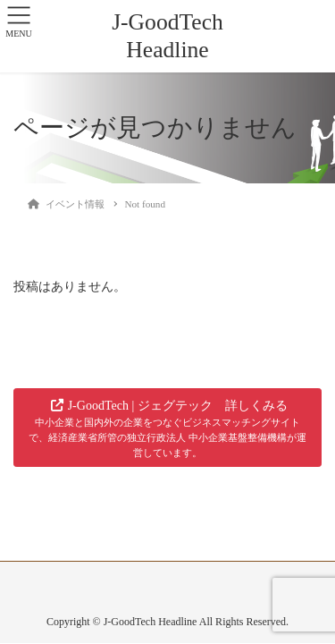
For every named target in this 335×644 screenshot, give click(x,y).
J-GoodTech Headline (167, 36)
